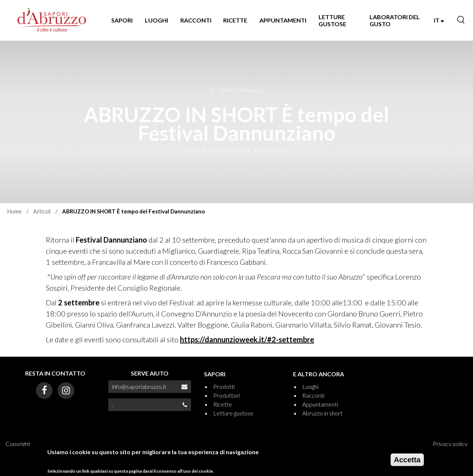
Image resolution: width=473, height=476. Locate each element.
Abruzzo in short (322, 413)
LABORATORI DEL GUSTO (395, 20)
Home (15, 211)
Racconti (313, 395)
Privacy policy (450, 444)
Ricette (223, 404)
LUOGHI (156, 20)
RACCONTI (196, 20)
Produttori (227, 395)
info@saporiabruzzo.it (139, 386)
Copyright (18, 444)
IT (439, 20)
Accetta (407, 460)
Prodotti (224, 386)
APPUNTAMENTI (283, 20)
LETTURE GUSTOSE (332, 20)
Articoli (42, 211)
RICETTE (235, 20)
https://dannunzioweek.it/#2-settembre (247, 339)
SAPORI (122, 20)
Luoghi (310, 386)
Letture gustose (233, 413)
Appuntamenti (320, 404)
